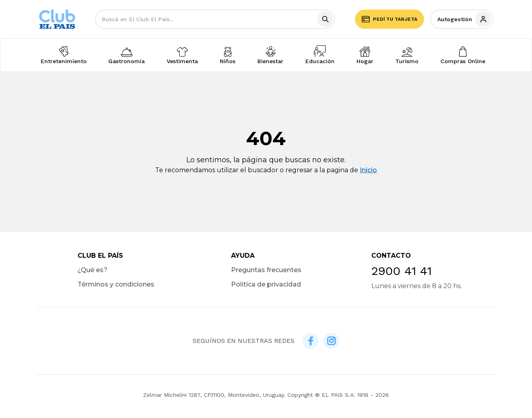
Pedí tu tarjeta (390, 19)
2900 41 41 (401, 271)
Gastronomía (127, 61)
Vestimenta (182, 61)
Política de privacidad (266, 284)
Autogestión (464, 19)
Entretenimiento (64, 61)
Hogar (365, 61)
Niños (228, 61)
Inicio (368, 170)
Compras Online (463, 61)
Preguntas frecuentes (266, 270)
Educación (320, 61)
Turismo (407, 61)
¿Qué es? (93, 270)
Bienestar (270, 61)
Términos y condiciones (116, 284)
